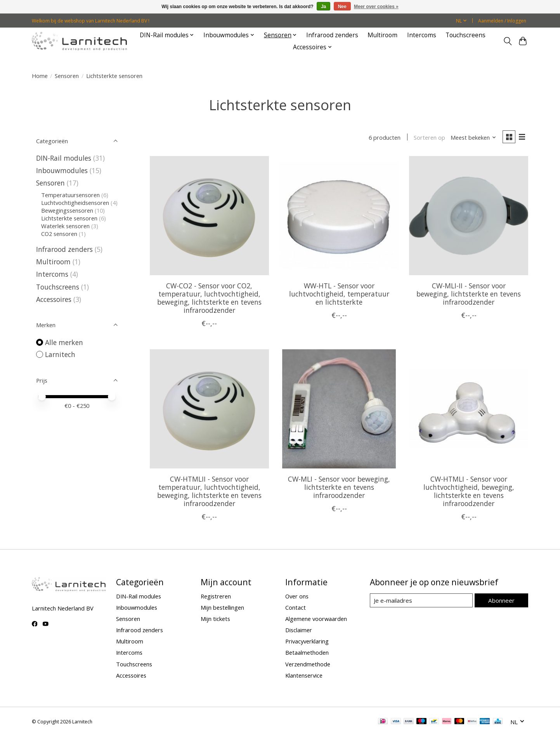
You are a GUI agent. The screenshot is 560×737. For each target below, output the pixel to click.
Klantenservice (304, 676)
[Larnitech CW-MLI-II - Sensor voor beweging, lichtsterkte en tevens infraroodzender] (469, 216)
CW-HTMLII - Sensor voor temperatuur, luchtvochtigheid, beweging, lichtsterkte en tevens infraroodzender (209, 492)
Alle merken (64, 342)
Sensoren (67, 76)
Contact (296, 608)
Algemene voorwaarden (316, 619)
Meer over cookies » (376, 7)
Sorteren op (429, 138)
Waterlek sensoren (65, 226)
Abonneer (502, 600)
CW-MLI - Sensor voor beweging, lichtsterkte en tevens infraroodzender (339, 487)
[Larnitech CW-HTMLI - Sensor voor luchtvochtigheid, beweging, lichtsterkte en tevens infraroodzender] (469, 410)
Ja (323, 7)
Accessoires (54, 299)
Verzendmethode (308, 664)
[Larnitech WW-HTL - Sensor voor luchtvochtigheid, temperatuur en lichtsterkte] (339, 216)
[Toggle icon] (508, 41)
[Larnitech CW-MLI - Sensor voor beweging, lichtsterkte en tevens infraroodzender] (339, 410)
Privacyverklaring (307, 642)
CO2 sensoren (59, 234)
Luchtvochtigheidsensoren (75, 203)
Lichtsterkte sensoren (69, 218)
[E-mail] (421, 601)
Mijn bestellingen (222, 608)
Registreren (216, 597)
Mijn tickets (215, 619)
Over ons (297, 597)
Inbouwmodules (62, 170)
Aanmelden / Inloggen (502, 21)
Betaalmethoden (307, 653)
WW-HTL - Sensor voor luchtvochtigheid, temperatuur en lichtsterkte (339, 294)
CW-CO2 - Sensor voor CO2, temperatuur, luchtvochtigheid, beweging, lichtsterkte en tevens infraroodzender (209, 298)
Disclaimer (299, 630)
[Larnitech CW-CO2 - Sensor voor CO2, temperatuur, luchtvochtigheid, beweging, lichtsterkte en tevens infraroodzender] (209, 216)
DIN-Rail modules (64, 158)
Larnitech (60, 354)
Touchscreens (466, 35)
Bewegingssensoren (67, 210)
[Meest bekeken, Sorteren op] (472, 138)
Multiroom (382, 35)
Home (40, 76)
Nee (342, 7)
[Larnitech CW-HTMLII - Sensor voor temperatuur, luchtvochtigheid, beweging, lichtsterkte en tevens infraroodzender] (209, 410)
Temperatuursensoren (70, 195)
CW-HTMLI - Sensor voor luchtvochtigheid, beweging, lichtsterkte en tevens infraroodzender (469, 492)
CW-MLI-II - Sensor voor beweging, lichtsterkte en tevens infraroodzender (469, 294)
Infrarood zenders (332, 35)
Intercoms (422, 35)
